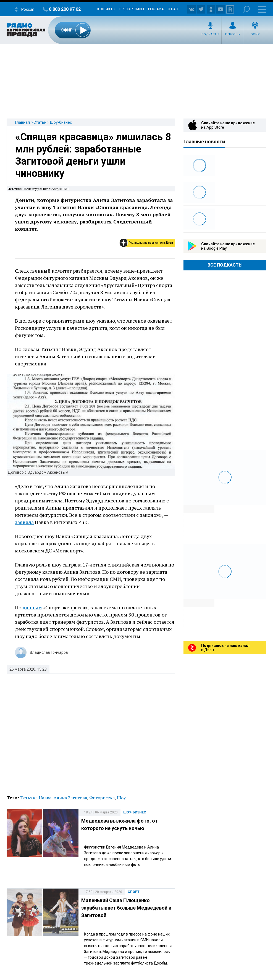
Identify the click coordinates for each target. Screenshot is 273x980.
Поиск (246, 9)
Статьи (40, 122)
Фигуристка (102, 798)
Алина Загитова (70, 798)
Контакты (106, 9)
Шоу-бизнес (61, 122)
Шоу (121, 798)
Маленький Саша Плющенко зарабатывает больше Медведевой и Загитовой (126, 908)
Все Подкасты (225, 265)
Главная (23, 122)
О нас (173, 9)
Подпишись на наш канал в (151, 243)
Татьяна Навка (36, 798)
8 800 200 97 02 (65, 9)
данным (32, 607)
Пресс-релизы (132, 9)
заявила (24, 522)
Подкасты (210, 34)
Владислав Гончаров (49, 652)
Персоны (233, 34)
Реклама (156, 9)
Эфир (255, 34)
